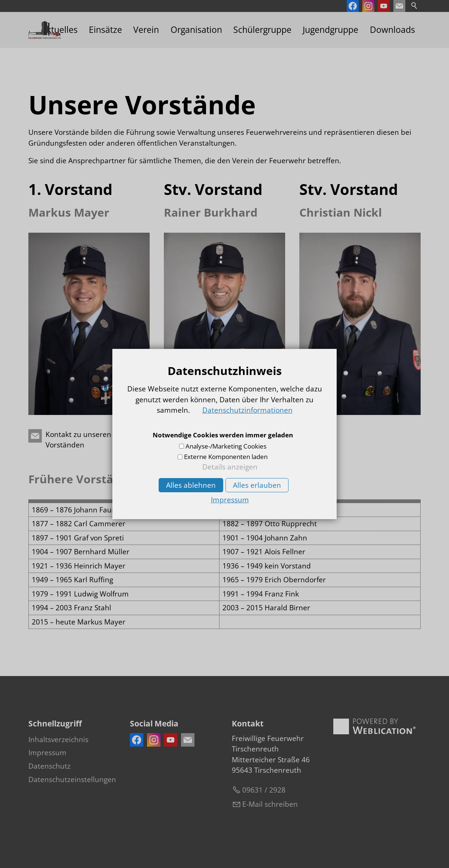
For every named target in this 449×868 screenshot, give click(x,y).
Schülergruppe (262, 30)
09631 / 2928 (264, 790)
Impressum (47, 753)
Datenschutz (49, 766)
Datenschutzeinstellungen (72, 779)
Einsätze (105, 30)
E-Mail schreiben (270, 804)
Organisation (196, 30)
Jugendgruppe (330, 30)
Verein (146, 30)
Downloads (392, 30)
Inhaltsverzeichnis (58, 740)
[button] (399, 6)
